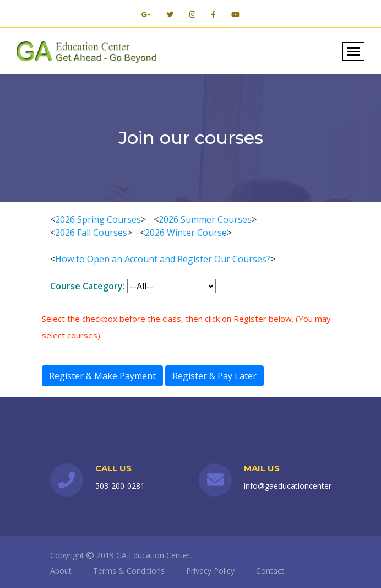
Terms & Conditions (129, 571)
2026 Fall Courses (91, 233)
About (61, 571)
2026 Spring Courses (98, 219)
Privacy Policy (210, 571)
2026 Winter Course (186, 233)
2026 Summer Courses (205, 219)
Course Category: (88, 286)
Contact (270, 571)
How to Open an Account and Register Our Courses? (163, 259)
